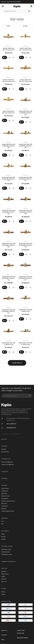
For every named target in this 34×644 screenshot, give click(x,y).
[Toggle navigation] (3, 6)
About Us (4, 630)
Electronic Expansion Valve (8, 501)
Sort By (25, 26)
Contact (4, 635)
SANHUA (26, 109)
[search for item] (14, 11)
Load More (17, 363)
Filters (8, 26)
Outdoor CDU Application (8, 465)
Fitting (3, 534)
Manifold (4, 571)
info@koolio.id (11, 428)
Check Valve (4, 506)
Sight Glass (4, 493)
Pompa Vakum (5, 574)
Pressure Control (5, 496)
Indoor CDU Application (7, 462)
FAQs (3, 640)
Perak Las (4, 579)
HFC (2, 524)
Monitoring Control (6, 549)
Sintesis (3, 594)
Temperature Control (7, 554)
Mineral (3, 592)
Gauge (3, 577)
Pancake (3, 537)
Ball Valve (4, 509)
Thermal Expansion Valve (8, 511)
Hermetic (4, 449)
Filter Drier (4, 504)
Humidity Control (6, 552)
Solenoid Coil (5, 491)
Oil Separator (5, 498)
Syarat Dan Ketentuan (21, 632)
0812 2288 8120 (11, 424)
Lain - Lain (4, 582)
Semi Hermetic (5, 452)
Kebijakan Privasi (23, 638)
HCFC (3, 521)
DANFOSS (8, 46)
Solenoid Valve (5, 488)
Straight (3, 539)
